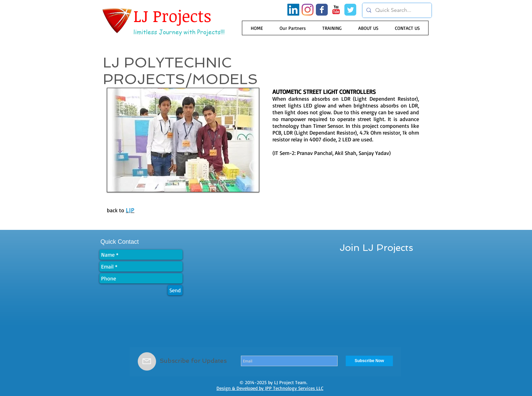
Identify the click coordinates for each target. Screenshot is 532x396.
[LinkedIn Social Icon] (293, 10)
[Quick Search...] (396, 10)
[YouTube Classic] (336, 10)
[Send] (175, 290)
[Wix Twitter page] (350, 10)
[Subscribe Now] (369, 361)
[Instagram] (308, 10)
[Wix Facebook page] (322, 10)
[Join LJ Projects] (376, 248)
